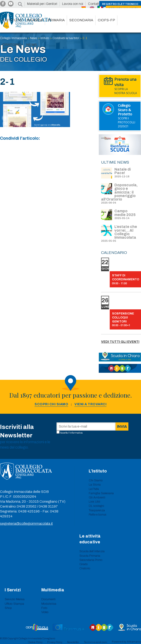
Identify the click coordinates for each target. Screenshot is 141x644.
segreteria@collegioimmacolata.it (26, 523)
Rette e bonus (98, 515)
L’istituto (12, 20)
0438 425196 (29, 511)
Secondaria (81, 20)
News (32, 45)
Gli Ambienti (97, 498)
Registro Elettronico (120, 4)
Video (45, 612)
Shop (8, 608)
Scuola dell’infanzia (92, 551)
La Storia (95, 485)
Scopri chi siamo (51, 404)
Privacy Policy (55, 642)
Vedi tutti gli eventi (120, 342)
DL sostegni (96, 506)
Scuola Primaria (90, 556)
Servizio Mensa (15, 599)
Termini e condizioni (95, 642)
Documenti (48, 599)
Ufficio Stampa (14, 604)
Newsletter (73, 642)
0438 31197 (48, 506)
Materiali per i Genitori (42, 4)
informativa (76, 433)
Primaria (56, 20)
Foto (44, 608)
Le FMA (94, 489)
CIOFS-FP (106, 20)
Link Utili (94, 502)
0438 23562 (27, 506)
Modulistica (49, 604)
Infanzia (35, 20)
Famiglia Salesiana (101, 493)
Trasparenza (97, 510)
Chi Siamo (96, 480)
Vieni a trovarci (90, 404)
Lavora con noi (73, 4)
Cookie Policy (35, 642)
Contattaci (96, 4)
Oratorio (12, 45)
